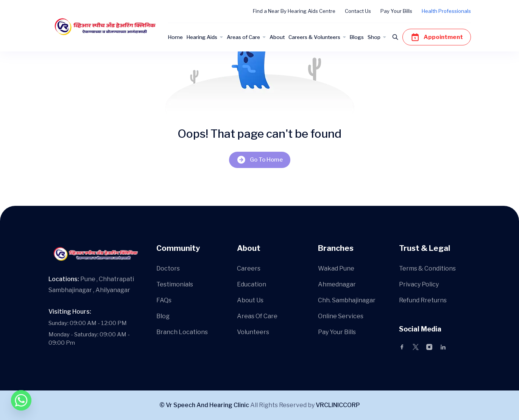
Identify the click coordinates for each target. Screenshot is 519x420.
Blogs (357, 37)
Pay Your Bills (396, 11)
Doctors (168, 268)
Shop (374, 37)
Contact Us (358, 11)
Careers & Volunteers (314, 37)
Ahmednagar (337, 284)
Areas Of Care (257, 316)
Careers (249, 268)
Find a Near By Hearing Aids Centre (294, 11)
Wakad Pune (336, 268)
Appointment (437, 37)
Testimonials (175, 284)
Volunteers (253, 332)
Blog (163, 316)
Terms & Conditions (427, 268)
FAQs (164, 300)
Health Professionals (446, 11)
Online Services (341, 316)
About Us (250, 300)
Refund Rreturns (423, 300)
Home (175, 37)
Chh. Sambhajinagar (347, 300)
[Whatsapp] (21, 400)
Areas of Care (243, 37)
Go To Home (260, 160)
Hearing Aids (202, 37)
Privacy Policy (419, 284)
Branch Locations (182, 332)
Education (252, 284)
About (277, 37)
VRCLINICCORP (338, 405)
